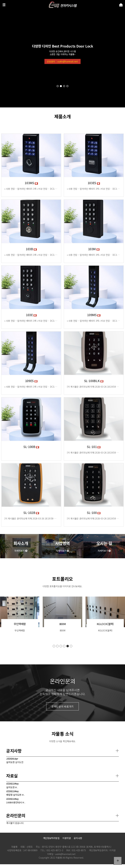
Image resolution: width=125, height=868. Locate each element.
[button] (58, 86)
